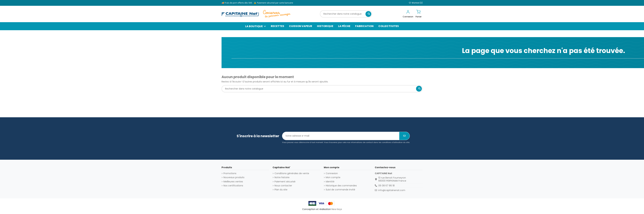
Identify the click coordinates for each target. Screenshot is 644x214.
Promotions (230, 173)
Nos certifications (233, 186)
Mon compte (333, 177)
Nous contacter (283, 186)
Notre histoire (282, 177)
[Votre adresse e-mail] (341, 136)
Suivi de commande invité (340, 190)
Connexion (332, 173)
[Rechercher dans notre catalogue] (368, 14)
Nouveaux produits (234, 177)
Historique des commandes (341, 186)
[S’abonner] (404, 136)
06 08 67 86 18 (386, 186)
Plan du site (281, 190)
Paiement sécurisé (285, 182)
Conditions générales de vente (292, 173)
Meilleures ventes (233, 182)
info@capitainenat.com (392, 190)
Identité (330, 182)
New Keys (337, 209)
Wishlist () (416, 3)
